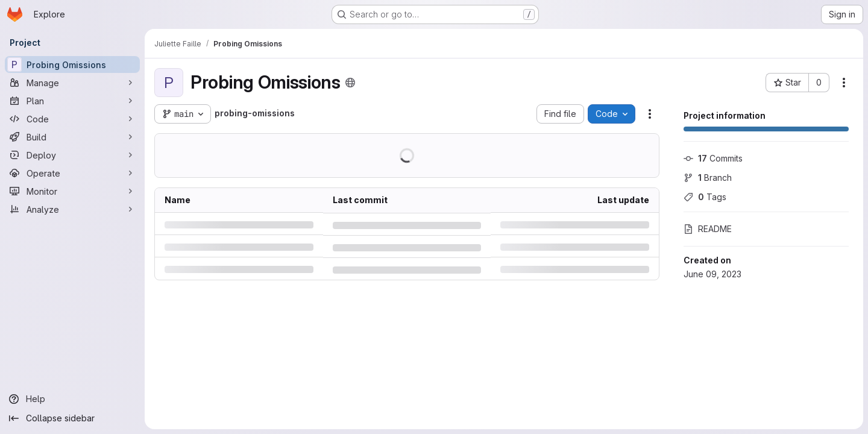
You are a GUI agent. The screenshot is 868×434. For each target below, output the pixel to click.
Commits (713, 158)
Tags (705, 197)
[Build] (72, 137)
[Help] (72, 399)
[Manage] (72, 83)
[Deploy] (72, 155)
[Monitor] (72, 191)
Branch (708, 178)
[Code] (72, 119)
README (708, 229)
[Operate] (72, 173)
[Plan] (72, 101)
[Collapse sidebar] (72, 418)
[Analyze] (72, 209)
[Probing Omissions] (72, 64)
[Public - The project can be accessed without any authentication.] (350, 83)
